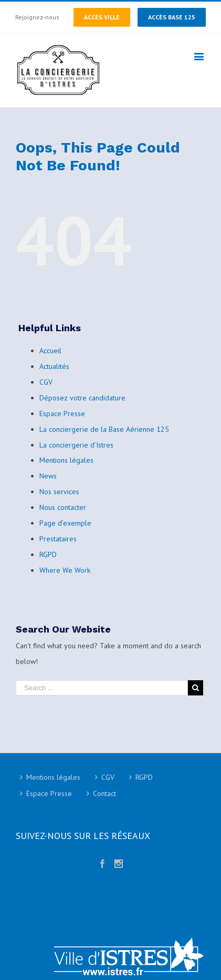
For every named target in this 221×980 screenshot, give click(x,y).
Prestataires (58, 539)
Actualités (54, 366)
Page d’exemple (65, 523)
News (48, 476)
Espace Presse (62, 413)
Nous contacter (63, 507)
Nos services (59, 492)
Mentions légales (66, 460)
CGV (46, 382)
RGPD (48, 554)
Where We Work (65, 570)
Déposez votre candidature (82, 398)
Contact (104, 793)
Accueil (50, 351)
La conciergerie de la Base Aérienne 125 (104, 429)
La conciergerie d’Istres (76, 445)
